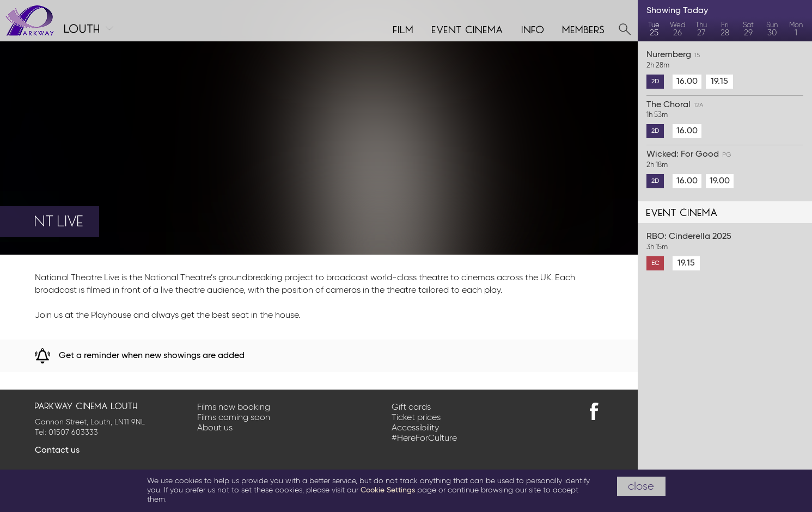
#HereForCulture (424, 439)
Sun (772, 30)
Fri (725, 30)
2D (655, 82)
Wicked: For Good (725, 160)
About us (215, 428)
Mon (796, 30)
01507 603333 (73, 433)
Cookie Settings (388, 490)
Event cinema (468, 28)
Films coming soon (234, 418)
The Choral (725, 110)
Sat (749, 30)
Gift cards (411, 408)
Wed (677, 30)
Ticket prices (416, 418)
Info (533, 28)
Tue (654, 30)
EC (655, 263)
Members (584, 28)
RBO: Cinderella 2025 (725, 242)
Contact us (57, 451)
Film (404, 28)
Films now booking (234, 408)
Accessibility (415, 428)
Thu (701, 30)
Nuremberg (725, 60)
